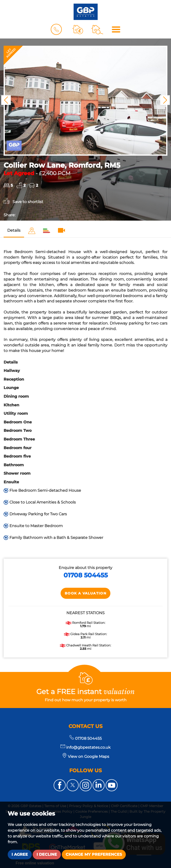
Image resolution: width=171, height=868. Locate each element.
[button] (6, 100)
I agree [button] (20, 854)
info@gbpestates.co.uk (85, 747)
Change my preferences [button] (94, 854)
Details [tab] (14, 230)
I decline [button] (47, 854)
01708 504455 (86, 575)
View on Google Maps (89, 756)
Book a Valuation (85, 593)
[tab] (32, 231)
